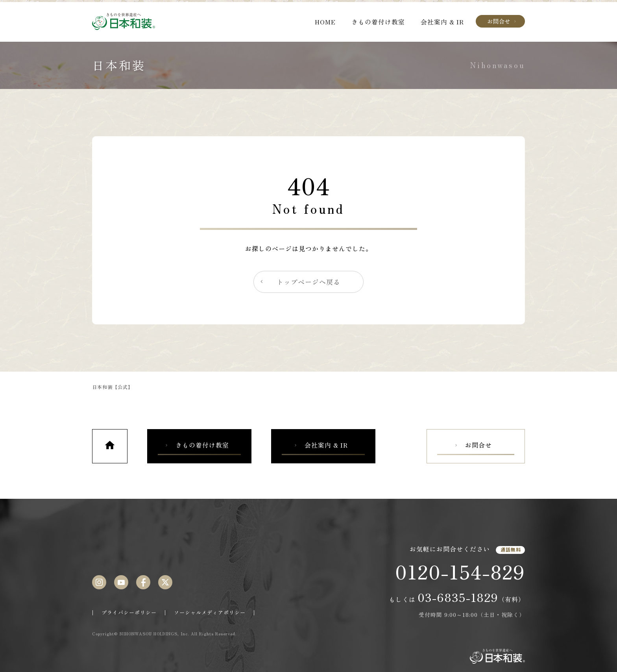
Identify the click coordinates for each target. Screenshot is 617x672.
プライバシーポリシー (129, 612)
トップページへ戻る (299, 282)
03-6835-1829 (458, 597)
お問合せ (502, 21)
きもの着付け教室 (378, 22)
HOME (325, 22)
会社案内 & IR (442, 22)
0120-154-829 (460, 571)
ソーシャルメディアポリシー (210, 612)
